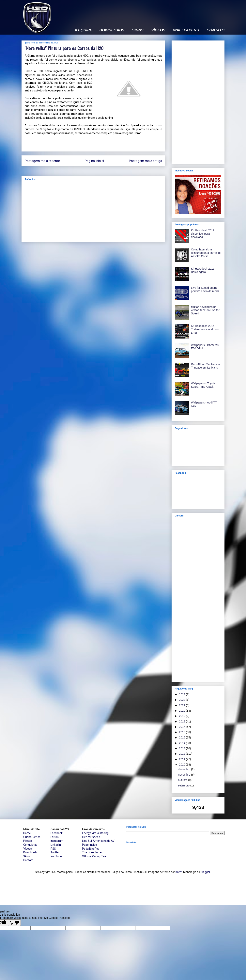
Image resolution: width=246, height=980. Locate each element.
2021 (183, 705)
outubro (183, 780)
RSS (53, 849)
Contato (28, 860)
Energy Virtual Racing (95, 833)
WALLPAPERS (186, 30)
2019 (183, 716)
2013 (183, 748)
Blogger (205, 872)
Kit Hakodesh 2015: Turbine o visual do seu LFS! (205, 329)
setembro (184, 785)
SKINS (138, 30)
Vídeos (28, 849)
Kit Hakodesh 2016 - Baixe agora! (204, 270)
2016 (183, 732)
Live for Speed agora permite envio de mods (205, 289)
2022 (183, 700)
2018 (183, 721)
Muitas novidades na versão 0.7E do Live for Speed (205, 310)
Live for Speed (91, 837)
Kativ (178, 872)
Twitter (55, 852)
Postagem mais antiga (146, 161)
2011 (183, 759)
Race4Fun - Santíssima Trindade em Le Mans (206, 366)
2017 (183, 727)
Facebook (57, 833)
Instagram (57, 841)
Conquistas (30, 845)
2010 (183, 765)
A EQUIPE (83, 30)
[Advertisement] (153, 11)
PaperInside (90, 845)
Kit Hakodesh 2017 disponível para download (203, 234)
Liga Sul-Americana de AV (98, 841)
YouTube (56, 856)
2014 (183, 743)
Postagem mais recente (42, 161)
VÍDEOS (158, 30)
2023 (183, 694)
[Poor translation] (14, 923)
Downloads (30, 852)
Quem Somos (32, 837)
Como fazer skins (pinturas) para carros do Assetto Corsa (206, 253)
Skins (27, 856)
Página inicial (94, 161)
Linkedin (56, 845)
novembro (185, 775)
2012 (183, 754)
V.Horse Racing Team (95, 856)
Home (27, 833)
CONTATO (215, 30)
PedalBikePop (91, 849)
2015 (183, 737)
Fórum (55, 837)
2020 (183, 711)
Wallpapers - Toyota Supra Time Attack (203, 385)
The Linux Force (92, 852)
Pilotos (28, 841)
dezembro (185, 769)
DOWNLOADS (112, 30)
